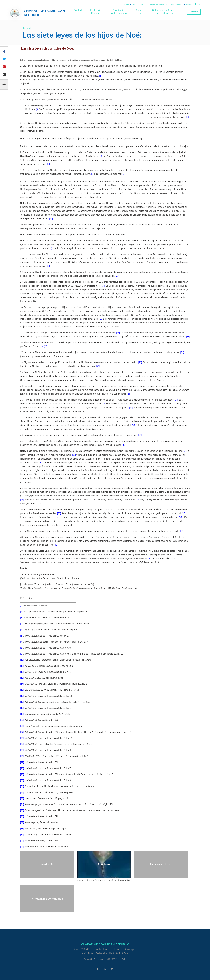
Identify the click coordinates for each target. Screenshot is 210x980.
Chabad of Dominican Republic (44, 13)
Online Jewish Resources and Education (165, 12)
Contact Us (78, 12)
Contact (190, 4)
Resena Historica (161, 864)
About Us (139, 12)
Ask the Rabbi (177, 4)
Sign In (143, 4)
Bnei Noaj (104, 864)
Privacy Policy (121, 959)
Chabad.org (99, 959)
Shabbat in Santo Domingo (118, 12)
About (135, 4)
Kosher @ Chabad (95, 12)
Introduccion (47, 864)
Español (27, 28)
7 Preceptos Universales (47, 899)
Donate (194, 12)
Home (127, 4)
